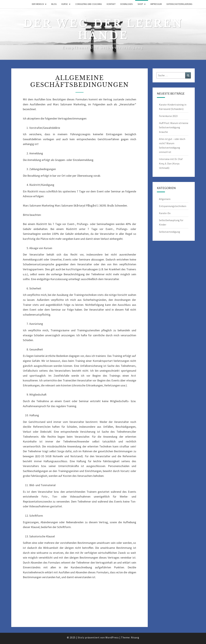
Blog (54, 4)
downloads (127, 4)
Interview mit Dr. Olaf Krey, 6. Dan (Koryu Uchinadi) (171, 163)
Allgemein (165, 199)
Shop (140, 4)
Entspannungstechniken (173, 206)
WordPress (112, 637)
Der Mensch (38, 4)
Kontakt (111, 4)
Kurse (65, 4)
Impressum (156, 4)
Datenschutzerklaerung (179, 4)
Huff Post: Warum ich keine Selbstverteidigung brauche (174, 127)
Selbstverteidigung (170, 232)
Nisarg (135, 637)
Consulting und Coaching (89, 4)
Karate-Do (165, 213)
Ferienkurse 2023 (168, 116)
